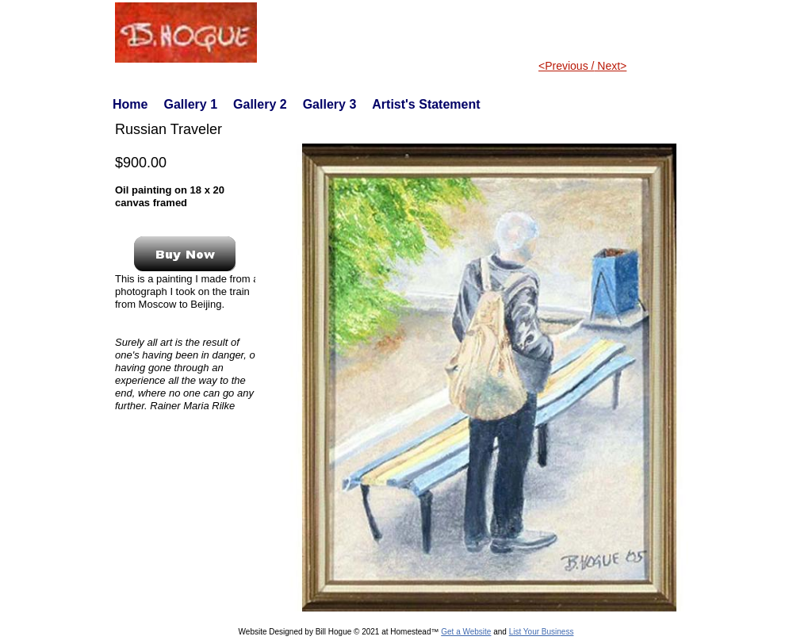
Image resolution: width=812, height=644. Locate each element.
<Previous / (566, 66)
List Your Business (542, 632)
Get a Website (466, 632)
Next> (610, 66)
